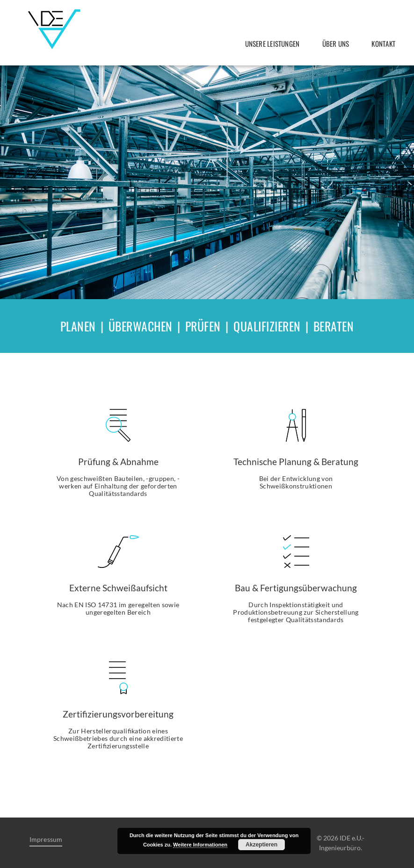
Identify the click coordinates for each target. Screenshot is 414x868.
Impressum (46, 839)
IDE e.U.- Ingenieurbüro (54, 29)
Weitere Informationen (200, 845)
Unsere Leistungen (272, 43)
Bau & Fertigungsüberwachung (296, 588)
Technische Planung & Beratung (296, 462)
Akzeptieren (261, 845)
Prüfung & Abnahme (118, 462)
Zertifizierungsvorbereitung (118, 714)
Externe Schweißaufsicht (118, 588)
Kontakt (383, 43)
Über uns (336, 43)
